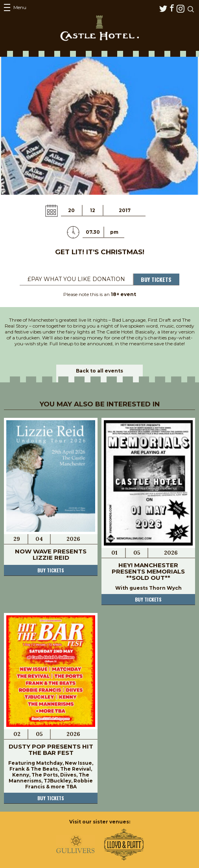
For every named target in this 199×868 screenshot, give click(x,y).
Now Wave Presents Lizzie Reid (51, 554)
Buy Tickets (156, 279)
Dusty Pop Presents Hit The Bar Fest (51, 750)
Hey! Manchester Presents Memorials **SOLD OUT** (148, 571)
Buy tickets (51, 570)
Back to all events (99, 371)
